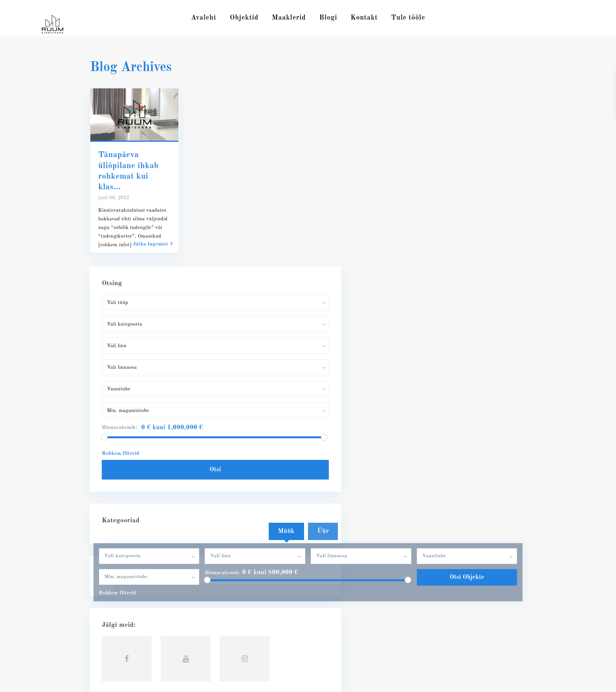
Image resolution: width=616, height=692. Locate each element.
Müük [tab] (286, 357)
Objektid (244, 18)
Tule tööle (408, 18)
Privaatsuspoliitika (503, 680)
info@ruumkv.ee (124, 573)
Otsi (465, 265)
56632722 (115, 561)
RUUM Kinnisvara (127, 585)
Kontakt (364, 18)
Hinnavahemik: (221, 398)
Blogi (328, 18)
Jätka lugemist (153, 244)
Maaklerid (289, 18)
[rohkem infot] (115, 245)
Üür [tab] (323, 357)
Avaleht (204, 18)
